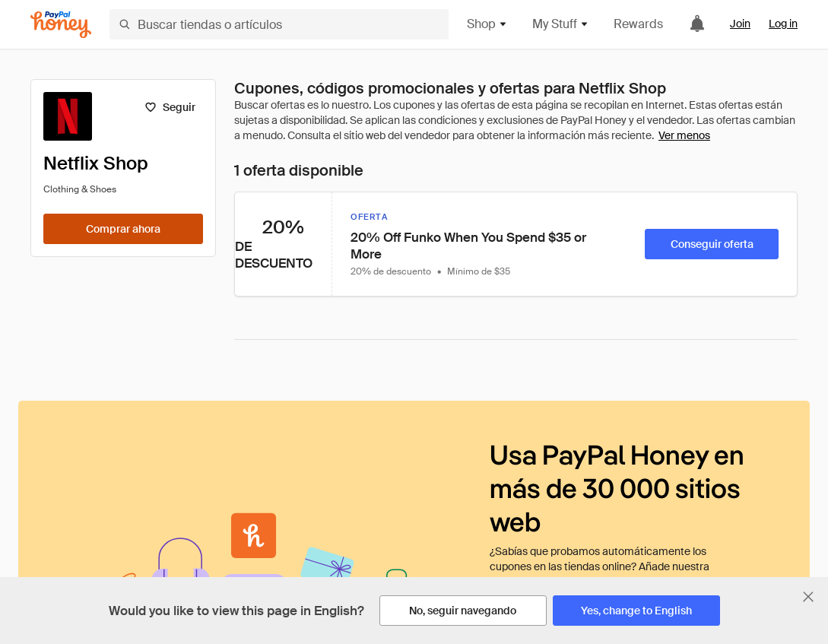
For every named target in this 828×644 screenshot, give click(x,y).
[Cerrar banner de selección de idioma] (808, 597)
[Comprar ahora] (123, 229)
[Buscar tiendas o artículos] (279, 24)
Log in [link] (783, 24)
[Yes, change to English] (636, 611)
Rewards (638, 24)
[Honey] (61, 25)
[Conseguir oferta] (712, 244)
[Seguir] (170, 107)
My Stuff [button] (561, 24)
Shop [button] (487, 24)
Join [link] (740, 24)
